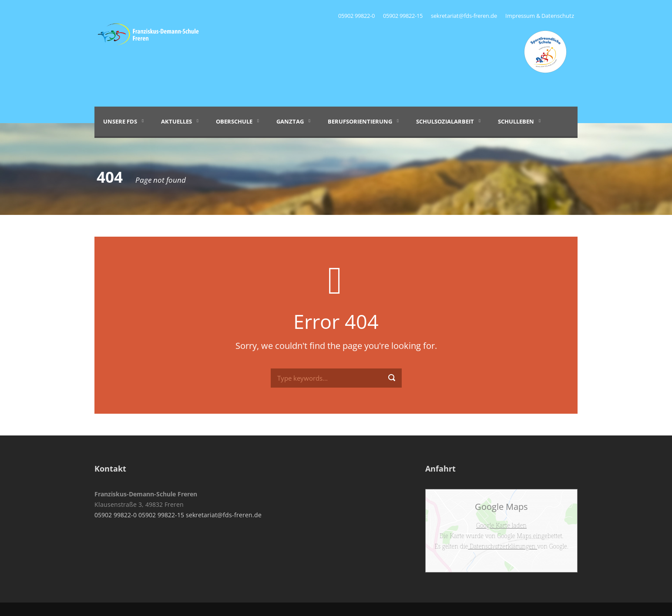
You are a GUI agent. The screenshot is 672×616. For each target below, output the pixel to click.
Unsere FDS (120, 121)
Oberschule (234, 121)
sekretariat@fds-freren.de (464, 16)
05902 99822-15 (403, 16)
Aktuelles (176, 121)
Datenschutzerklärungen (502, 546)
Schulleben (516, 121)
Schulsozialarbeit (445, 121)
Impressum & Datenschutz (540, 16)
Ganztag (290, 121)
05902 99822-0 (357, 16)
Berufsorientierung (360, 121)
